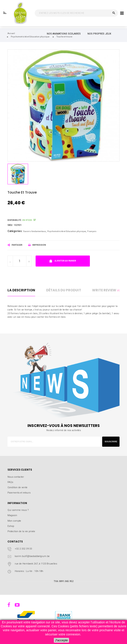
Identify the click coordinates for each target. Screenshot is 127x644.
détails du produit (64, 290)
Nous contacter (16, 477)
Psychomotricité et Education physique (67, 231)
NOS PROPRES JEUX (99, 34)
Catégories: (15, 231)
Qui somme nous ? (18, 510)
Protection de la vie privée (21, 531)
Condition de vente (17, 487)
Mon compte (14, 521)
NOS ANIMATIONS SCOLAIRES (64, 34)
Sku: (10, 225)
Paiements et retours (19, 493)
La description (21, 290)
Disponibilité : (15, 220)
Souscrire (111, 442)
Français (92, 231)
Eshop (11, 526)
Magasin (12, 515)
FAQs (10, 482)
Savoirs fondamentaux (34, 231)
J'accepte (61, 640)
